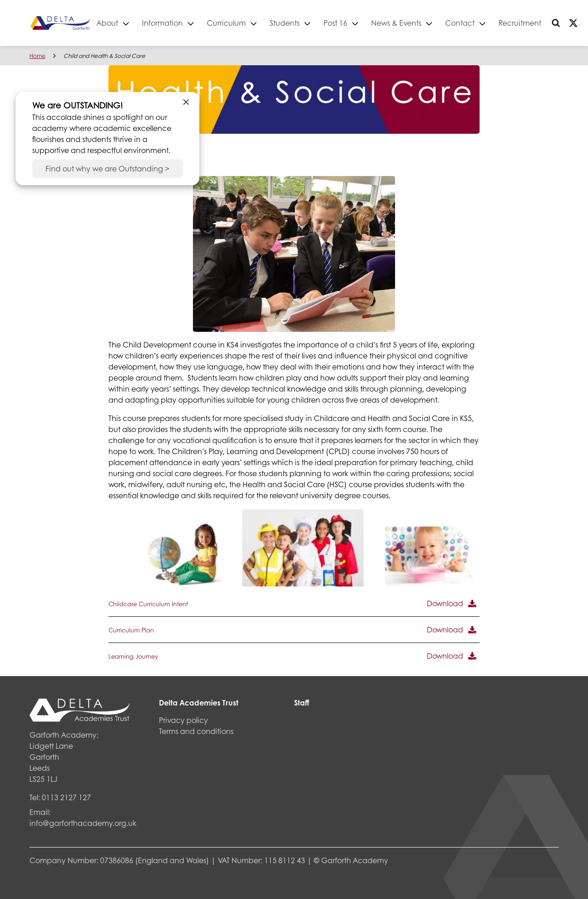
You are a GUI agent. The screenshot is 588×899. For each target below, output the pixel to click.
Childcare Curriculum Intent (148, 604)
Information (193, 23)
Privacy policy (184, 720)
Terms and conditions (196, 731)
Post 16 (366, 23)
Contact (491, 23)
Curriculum (257, 23)
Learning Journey (133, 656)
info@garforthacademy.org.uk (83, 823)
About (138, 23)
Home (37, 56)
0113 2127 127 (66, 797)
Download (445, 603)
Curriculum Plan (131, 630)
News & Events (427, 23)
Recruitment (551, 23)
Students (315, 23)
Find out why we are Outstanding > (107, 168)
